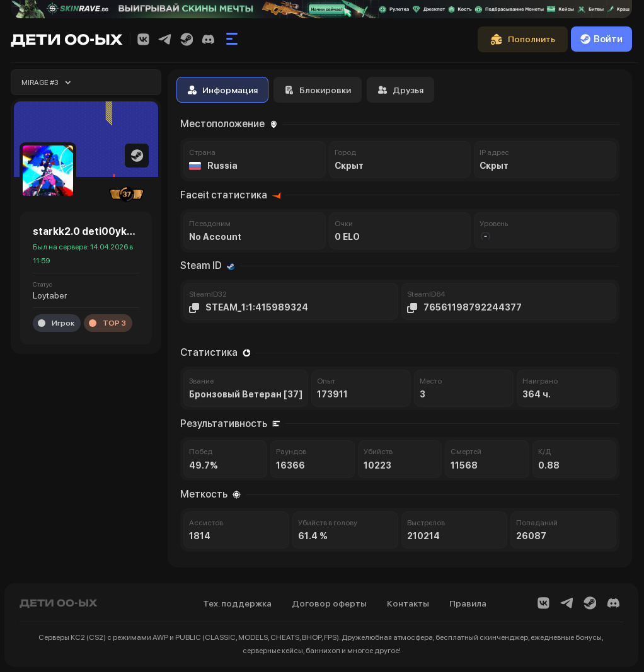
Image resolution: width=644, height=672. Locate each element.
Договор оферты (329, 603)
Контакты (408, 603)
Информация (222, 90)
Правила (468, 603)
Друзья (400, 90)
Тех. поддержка (237, 603)
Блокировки (318, 90)
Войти (601, 39)
